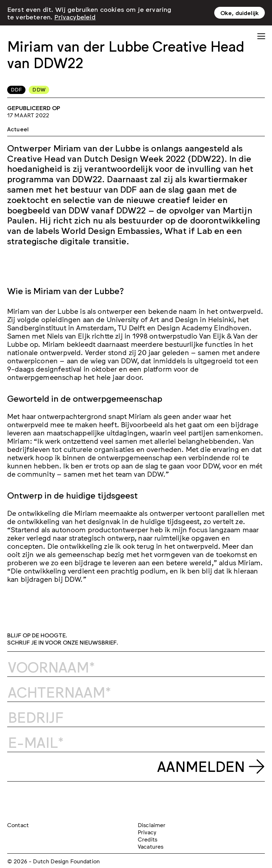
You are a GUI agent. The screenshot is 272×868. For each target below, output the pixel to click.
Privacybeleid (75, 15)
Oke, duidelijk (240, 11)
